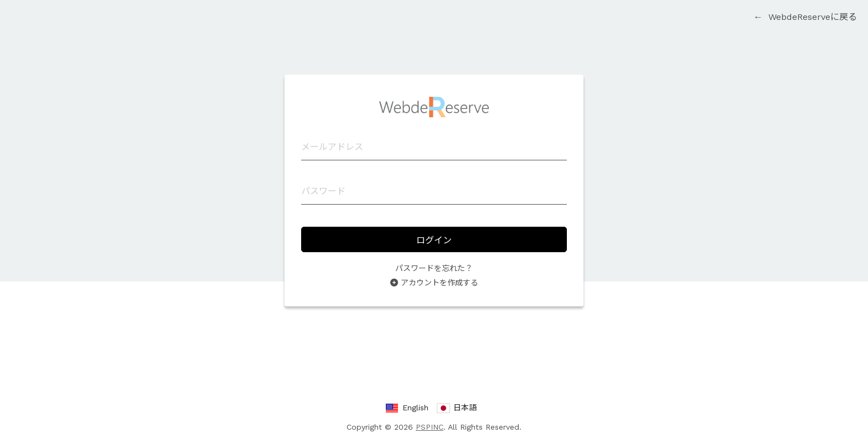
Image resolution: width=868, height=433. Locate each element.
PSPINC (430, 427)
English (415, 408)
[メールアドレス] (434, 147)
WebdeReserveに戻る (805, 17)
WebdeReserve (434, 107)
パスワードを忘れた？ (434, 268)
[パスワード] (434, 191)
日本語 (465, 408)
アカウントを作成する (440, 283)
